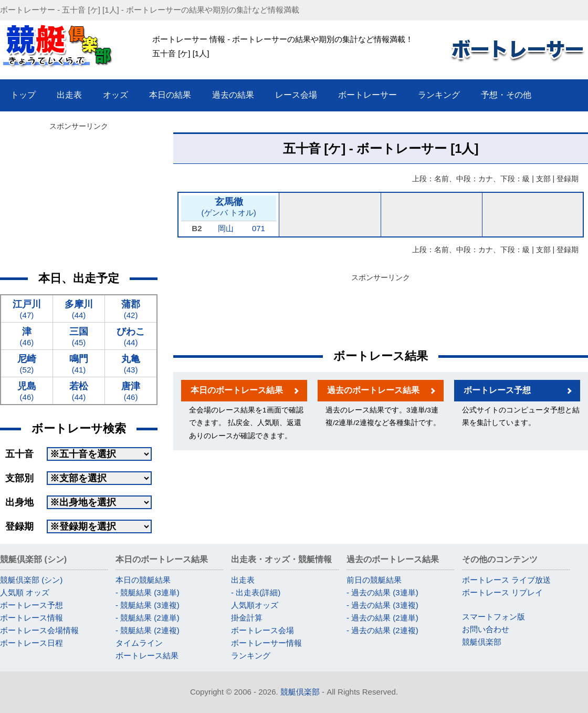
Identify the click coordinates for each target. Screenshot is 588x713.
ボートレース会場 (262, 630)
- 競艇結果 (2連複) (148, 630)
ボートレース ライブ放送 (506, 580)
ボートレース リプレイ (502, 592)
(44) (79, 309)
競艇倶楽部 (482, 642)
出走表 (243, 580)
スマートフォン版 (493, 617)
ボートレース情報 (31, 618)
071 (259, 228)
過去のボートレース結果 (373, 390)
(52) (27, 363)
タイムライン (139, 643)
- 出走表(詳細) (256, 592)
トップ (23, 95)
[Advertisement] (79, 200)
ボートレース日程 (31, 643)
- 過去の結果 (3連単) (382, 592)
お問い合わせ (486, 629)
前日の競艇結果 (374, 580)
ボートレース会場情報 (39, 630)
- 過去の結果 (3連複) (382, 605)
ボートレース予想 (497, 390)
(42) (131, 309)
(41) (79, 363)
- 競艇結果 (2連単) (148, 618)
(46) (27, 336)
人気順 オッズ (25, 592)
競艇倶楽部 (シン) (31, 580)
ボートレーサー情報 (266, 643)
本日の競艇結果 (143, 580)
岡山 (226, 228)
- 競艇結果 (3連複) (148, 605)
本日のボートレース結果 (237, 390)
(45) (79, 336)
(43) (131, 363)
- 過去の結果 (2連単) (382, 618)
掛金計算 (247, 618)
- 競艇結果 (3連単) (148, 592)
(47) (27, 309)
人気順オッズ (255, 605)
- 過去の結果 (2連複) (382, 630)
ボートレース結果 (147, 655)
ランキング (251, 655)
